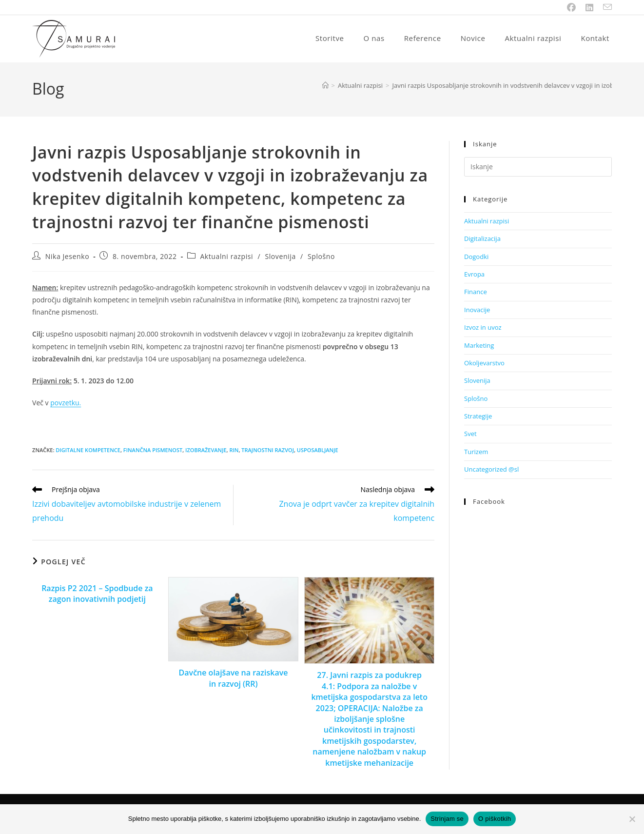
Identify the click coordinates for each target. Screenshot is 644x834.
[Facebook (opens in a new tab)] (571, 7)
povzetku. (66, 404)
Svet (470, 435)
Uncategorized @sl (491, 470)
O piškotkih (495, 819)
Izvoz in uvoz (483, 328)
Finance (476, 293)
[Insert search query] (538, 168)
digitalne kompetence (88, 451)
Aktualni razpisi (226, 257)
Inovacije (477, 311)
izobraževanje (206, 451)
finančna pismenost (153, 451)
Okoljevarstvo (484, 364)
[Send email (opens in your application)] (605, 7)
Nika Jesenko (68, 257)
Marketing (479, 346)
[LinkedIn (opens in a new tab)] (589, 7)
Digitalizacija (482, 239)
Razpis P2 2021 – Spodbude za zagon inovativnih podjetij (97, 595)
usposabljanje (318, 451)
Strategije (478, 417)
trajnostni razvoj (268, 451)
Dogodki (476, 258)
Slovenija (280, 257)
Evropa (474, 275)
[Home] (325, 86)
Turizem (476, 453)
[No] (632, 819)
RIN (234, 451)
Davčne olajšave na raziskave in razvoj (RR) (234, 679)
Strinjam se (447, 819)
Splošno (321, 257)
